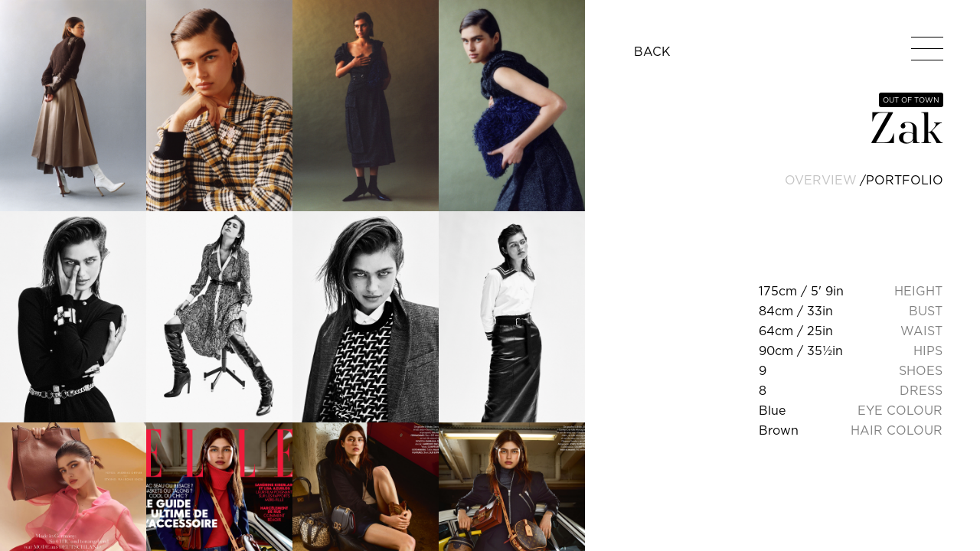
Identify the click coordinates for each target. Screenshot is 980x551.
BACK (652, 51)
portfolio (905, 180)
